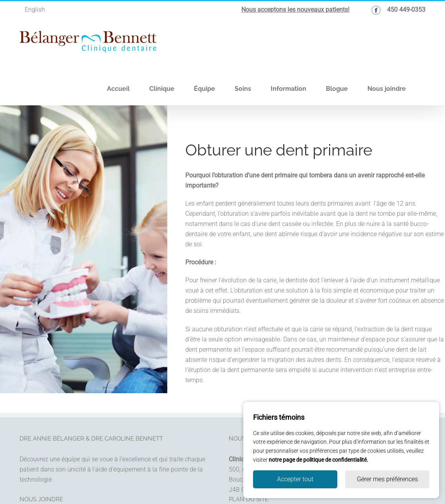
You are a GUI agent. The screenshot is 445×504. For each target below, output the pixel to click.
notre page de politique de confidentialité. (318, 460)
